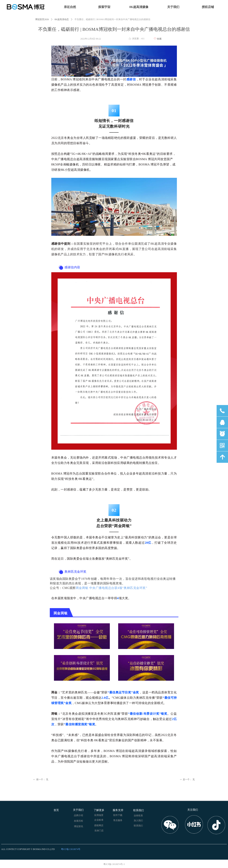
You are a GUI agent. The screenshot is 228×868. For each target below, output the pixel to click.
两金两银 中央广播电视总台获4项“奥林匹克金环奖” (112, 588)
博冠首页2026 (42, 19)
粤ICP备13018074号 (71, 849)
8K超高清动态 (62, 19)
